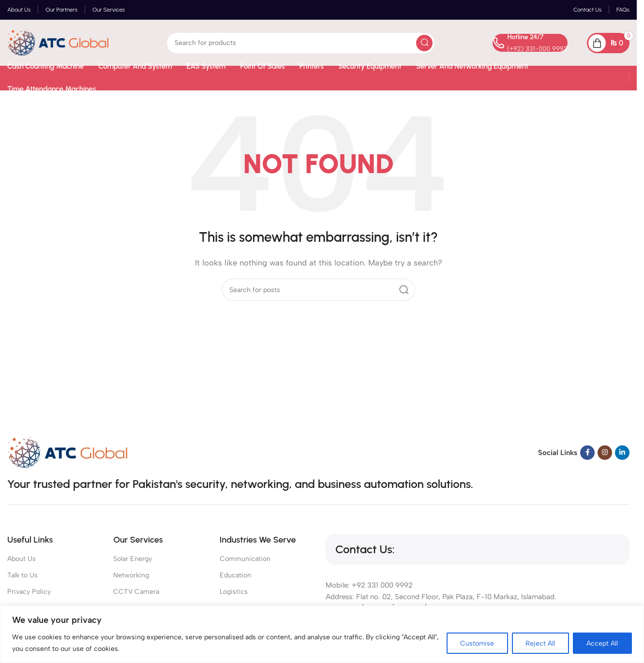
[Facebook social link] (587, 453)
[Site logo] (58, 42)
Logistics (234, 592)
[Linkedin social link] (622, 453)
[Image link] (68, 452)
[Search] (301, 43)
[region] (322, 634)
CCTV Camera (136, 592)
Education (235, 575)
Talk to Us (22, 575)
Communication (245, 559)
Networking (131, 575)
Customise (476, 643)
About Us (22, 559)
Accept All (602, 643)
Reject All (540, 643)
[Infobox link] (530, 43)
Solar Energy (133, 559)
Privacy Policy (29, 592)
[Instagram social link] (605, 453)
